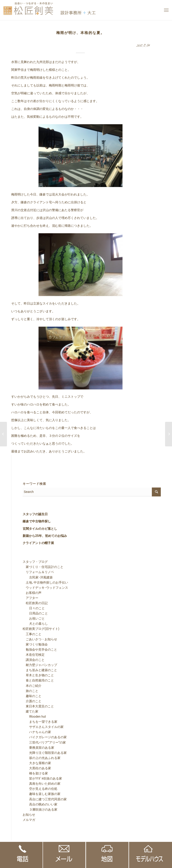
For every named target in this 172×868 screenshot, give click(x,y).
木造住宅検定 (34, 655)
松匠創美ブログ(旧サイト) (41, 629)
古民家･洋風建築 (38, 577)
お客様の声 (32, 593)
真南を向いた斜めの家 (42, 784)
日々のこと (34, 608)
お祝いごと (34, 618)
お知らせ (29, 815)
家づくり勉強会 (35, 644)
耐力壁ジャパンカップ (40, 665)
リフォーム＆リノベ (38, 572)
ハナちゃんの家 (37, 732)
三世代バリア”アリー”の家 (44, 742)
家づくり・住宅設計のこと (43, 567)
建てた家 (30, 711)
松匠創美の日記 (35, 603)
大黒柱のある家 (37, 768)
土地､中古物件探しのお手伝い (45, 582)
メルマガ (29, 820)
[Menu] (166, 10)
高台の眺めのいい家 (40, 804)
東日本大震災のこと (38, 706)
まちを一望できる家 (40, 722)
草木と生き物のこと (38, 675)
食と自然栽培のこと (38, 680)
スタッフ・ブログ (35, 562)
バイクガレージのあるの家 (45, 737)
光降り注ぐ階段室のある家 (45, 753)
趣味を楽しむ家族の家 (42, 794)
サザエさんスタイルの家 (43, 727)
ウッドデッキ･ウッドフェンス (45, 588)
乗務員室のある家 (39, 748)
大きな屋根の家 (37, 763)
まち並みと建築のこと (40, 670)
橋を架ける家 (35, 773)
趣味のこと (32, 696)
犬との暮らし (35, 624)
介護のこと (32, 701)
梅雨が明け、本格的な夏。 (80, 33)
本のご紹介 (32, 686)
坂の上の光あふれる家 (42, 758)
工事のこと (32, 634)
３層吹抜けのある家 (40, 809)
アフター (30, 598)
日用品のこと (35, 613)
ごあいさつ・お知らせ (40, 639)
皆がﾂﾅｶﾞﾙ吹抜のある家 (42, 778)
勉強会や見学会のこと (40, 649)
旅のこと (30, 691)
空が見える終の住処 (40, 789)
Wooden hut (34, 717)
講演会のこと (34, 660)
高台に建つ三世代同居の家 (45, 799)
